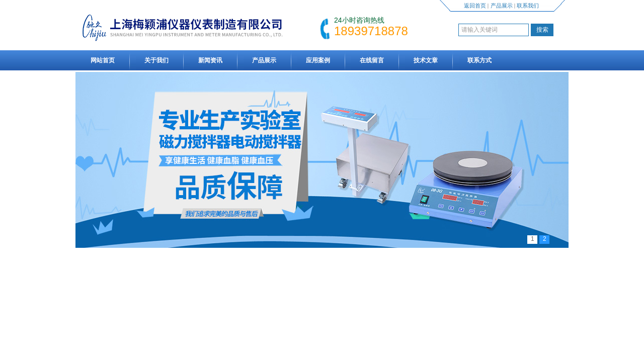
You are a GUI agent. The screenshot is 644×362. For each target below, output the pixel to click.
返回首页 (475, 6)
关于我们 (156, 60)
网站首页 (103, 60)
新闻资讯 (210, 60)
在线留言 (372, 60)
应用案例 (318, 60)
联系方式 (479, 60)
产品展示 (502, 6)
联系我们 (528, 6)
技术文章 (426, 60)
